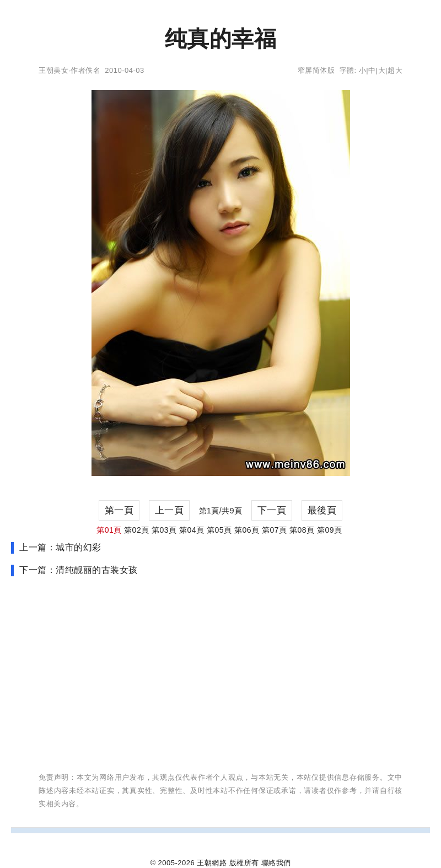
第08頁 (302, 530)
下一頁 (272, 510)
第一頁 (119, 510)
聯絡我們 (276, 863)
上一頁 (170, 510)
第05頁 (219, 530)
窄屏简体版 (316, 70)
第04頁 (192, 530)
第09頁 (330, 530)
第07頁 (275, 530)
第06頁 (247, 530)
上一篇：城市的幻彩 (60, 547)
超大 (395, 70)
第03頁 (164, 530)
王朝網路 (212, 863)
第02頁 (137, 530)
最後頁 (322, 510)
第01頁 (109, 530)
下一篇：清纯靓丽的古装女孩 (79, 570)
